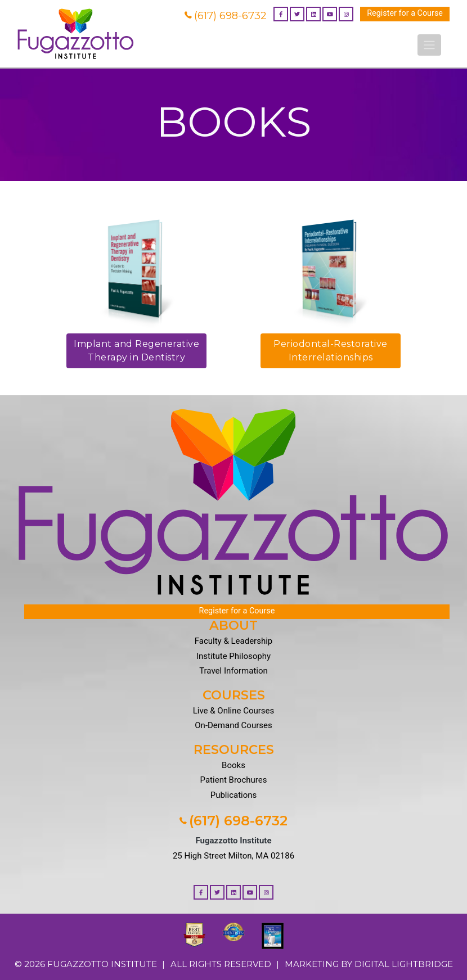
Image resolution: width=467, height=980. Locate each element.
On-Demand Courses (233, 725)
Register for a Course (405, 13)
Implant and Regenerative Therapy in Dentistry (136, 351)
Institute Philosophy (234, 656)
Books (234, 765)
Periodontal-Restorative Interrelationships (331, 351)
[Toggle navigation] (429, 45)
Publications (234, 795)
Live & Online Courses (234, 711)
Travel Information (234, 671)
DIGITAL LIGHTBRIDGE (404, 964)
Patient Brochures (234, 780)
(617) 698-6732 (226, 16)
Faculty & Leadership (234, 641)
